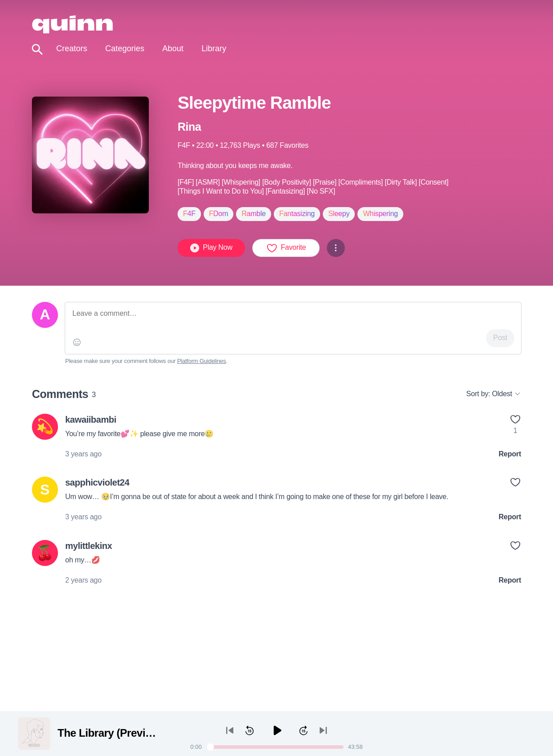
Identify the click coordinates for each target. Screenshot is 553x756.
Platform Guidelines (202, 361)
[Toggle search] (37, 50)
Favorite (286, 248)
